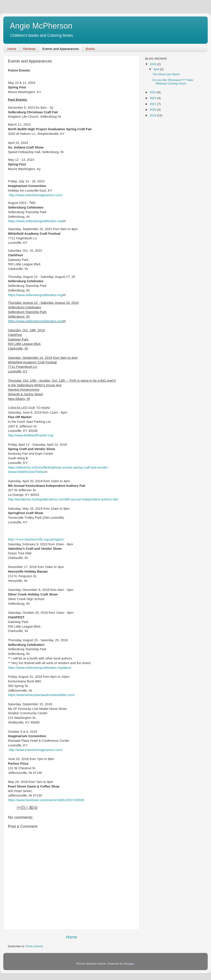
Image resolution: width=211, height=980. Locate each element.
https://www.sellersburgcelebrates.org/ (35, 221)
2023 (153, 92)
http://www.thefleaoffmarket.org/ (31, 435)
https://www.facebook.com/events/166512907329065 (46, 800)
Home (12, 49)
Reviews (29, 49)
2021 (153, 104)
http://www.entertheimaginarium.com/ (36, 195)
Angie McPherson (41, 26)
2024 (153, 64)
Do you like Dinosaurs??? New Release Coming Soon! (173, 82)
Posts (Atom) (35, 946)
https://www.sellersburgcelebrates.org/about (40, 668)
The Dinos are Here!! (166, 74)
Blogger (129, 964)
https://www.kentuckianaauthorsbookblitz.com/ (41, 695)
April (157, 69)
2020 (153, 110)
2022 (153, 98)
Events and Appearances (61, 49)
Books (90, 49)
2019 (153, 115)
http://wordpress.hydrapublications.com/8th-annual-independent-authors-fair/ (63, 499)
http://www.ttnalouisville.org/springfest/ (36, 539)
